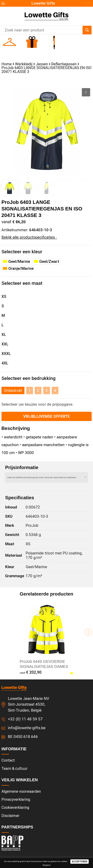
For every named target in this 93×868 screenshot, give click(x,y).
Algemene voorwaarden (21, 791)
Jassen (42, 64)
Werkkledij (24, 64)
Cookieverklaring (15, 807)
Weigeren (47, 865)
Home (7, 64)
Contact (8, 760)
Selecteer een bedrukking (29, 378)
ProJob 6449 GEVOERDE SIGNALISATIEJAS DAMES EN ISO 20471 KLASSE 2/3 (44, 667)
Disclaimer (10, 816)
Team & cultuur (14, 768)
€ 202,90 (31, 672)
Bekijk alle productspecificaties (29, 237)
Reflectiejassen (64, 64)
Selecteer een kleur (22, 252)
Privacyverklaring (16, 799)
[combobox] (42, 30)
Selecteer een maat (22, 283)
